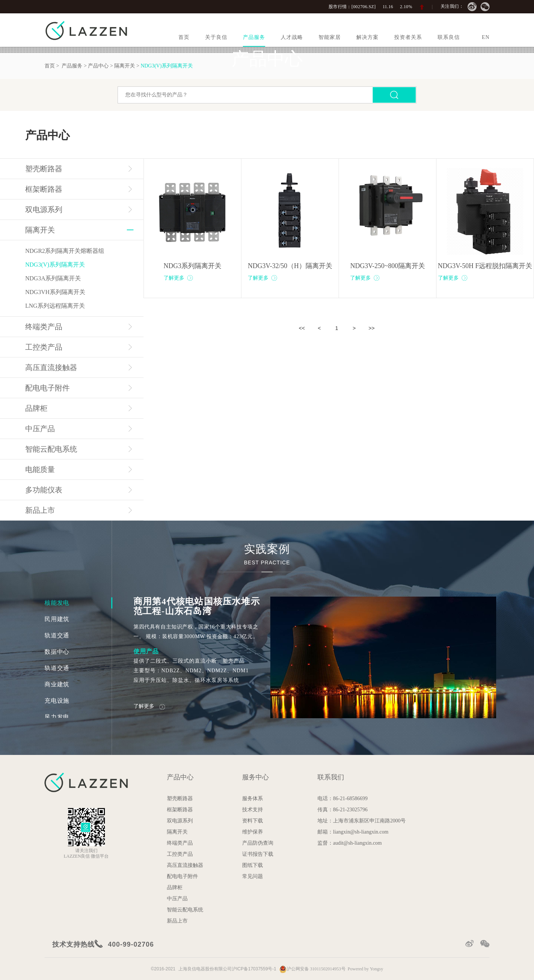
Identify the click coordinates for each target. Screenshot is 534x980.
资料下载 (253, 821)
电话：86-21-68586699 (342, 798)
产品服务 (254, 37)
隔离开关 (40, 230)
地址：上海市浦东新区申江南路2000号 (362, 821)
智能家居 (330, 37)
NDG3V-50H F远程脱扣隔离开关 (485, 266)
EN (486, 37)
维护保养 (253, 832)
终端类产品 (44, 327)
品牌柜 (36, 408)
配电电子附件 (47, 388)
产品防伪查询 (258, 843)
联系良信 (449, 37)
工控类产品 (44, 347)
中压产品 (40, 429)
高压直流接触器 (51, 367)
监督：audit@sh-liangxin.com (350, 843)
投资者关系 (408, 37)
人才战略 (292, 37)
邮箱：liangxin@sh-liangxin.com (353, 832)
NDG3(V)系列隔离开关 (55, 265)
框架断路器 (44, 189)
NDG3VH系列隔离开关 (55, 292)
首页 (184, 37)
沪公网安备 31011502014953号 (312, 969)
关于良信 (216, 37)
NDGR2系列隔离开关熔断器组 (65, 251)
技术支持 (253, 810)
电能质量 (40, 469)
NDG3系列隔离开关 (192, 266)
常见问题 (253, 876)
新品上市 (40, 510)
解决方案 (367, 37)
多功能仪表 (44, 490)
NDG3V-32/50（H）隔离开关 (290, 266)
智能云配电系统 (51, 449)
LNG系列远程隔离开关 (55, 306)
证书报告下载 (258, 854)
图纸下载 (253, 865)
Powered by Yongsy (366, 969)
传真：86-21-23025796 (342, 810)
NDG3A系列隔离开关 (53, 278)
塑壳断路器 (44, 169)
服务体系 (253, 798)
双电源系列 (44, 209)
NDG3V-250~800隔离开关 (387, 266)
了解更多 (178, 278)
